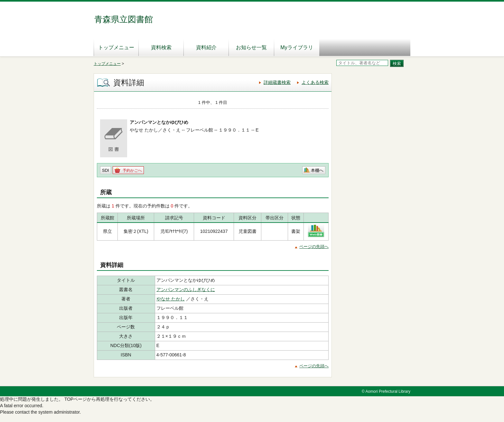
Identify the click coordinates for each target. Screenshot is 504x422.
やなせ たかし (171, 299)
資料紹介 (206, 47)
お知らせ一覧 (251, 47)
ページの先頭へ (314, 247)
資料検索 (161, 47)
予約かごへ (132, 170)
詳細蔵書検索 (277, 82)
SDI (106, 170)
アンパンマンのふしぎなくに (186, 289)
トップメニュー (116, 47)
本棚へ (317, 170)
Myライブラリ (297, 47)
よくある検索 (315, 82)
